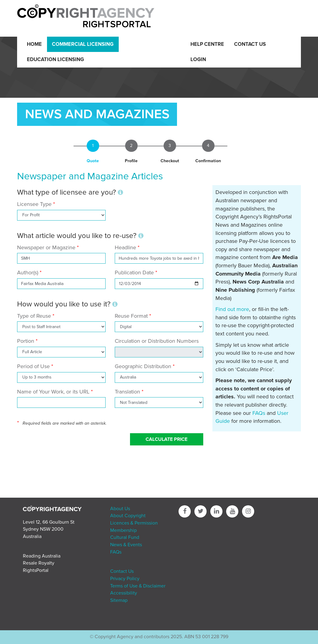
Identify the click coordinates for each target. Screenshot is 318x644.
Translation (127, 392)
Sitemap (119, 600)
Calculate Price (166, 439)
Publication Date (134, 273)
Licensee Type (35, 204)
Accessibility (124, 593)
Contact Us (250, 44)
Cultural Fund (125, 537)
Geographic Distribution (143, 366)
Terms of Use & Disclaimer (138, 586)
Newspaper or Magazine (46, 247)
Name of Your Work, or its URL (53, 392)
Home (34, 44)
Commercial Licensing (83, 44)
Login (198, 60)
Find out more (232, 309)
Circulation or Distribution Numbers (157, 341)
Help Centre (207, 44)
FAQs (259, 413)
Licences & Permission (134, 523)
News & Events (126, 545)
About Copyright (128, 516)
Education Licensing (55, 60)
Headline (125, 247)
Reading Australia (42, 556)
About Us (120, 509)
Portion (26, 341)
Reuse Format (131, 316)
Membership (123, 530)
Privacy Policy (125, 579)
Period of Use (33, 366)
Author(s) (28, 273)
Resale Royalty (39, 563)
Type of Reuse (34, 316)
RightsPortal (36, 570)
